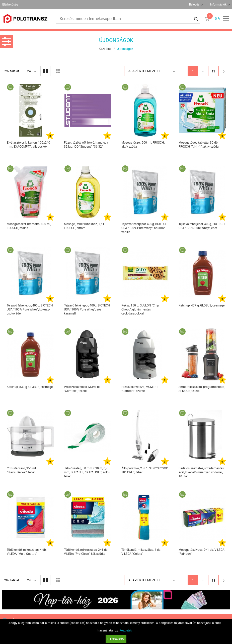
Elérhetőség (10, 4)
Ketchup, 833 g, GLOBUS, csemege (30, 387)
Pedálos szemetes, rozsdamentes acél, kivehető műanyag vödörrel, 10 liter (201, 472)
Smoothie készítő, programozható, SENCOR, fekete (202, 389)
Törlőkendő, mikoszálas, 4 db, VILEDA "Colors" (141, 552)
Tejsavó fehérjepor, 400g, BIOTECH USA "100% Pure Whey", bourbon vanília (144, 228)
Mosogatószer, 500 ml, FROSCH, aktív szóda (143, 144)
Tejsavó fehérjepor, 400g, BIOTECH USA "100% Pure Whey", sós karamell (87, 309)
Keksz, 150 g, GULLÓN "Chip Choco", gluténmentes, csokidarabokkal (140, 309)
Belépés (194, 4)
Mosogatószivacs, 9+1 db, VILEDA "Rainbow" (202, 552)
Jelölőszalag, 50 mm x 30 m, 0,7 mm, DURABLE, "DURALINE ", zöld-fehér (87, 472)
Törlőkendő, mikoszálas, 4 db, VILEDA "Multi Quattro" (27, 552)
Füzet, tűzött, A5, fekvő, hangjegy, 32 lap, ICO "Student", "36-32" (86, 144)
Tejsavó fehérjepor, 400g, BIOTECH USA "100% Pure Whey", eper (202, 226)
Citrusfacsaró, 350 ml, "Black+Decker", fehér (22, 470)
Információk (218, 4)
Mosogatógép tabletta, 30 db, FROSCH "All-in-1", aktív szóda (199, 144)
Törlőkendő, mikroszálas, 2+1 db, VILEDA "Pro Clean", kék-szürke (86, 552)
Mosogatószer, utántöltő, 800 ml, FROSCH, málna (29, 226)
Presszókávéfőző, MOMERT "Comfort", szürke (140, 389)
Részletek (126, 630)
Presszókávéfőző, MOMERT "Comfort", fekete (82, 389)
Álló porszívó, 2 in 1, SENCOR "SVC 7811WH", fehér (145, 470)
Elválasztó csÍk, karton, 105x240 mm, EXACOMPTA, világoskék (28, 144)
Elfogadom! (116, 639)
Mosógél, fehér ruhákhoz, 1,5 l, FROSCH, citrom (84, 226)
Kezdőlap (105, 49)
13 (213, 71)
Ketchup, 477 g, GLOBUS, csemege (202, 305)
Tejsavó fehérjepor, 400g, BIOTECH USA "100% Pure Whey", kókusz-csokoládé (30, 309)
